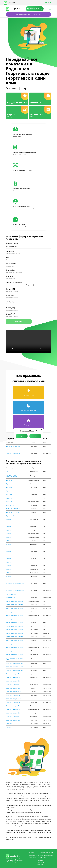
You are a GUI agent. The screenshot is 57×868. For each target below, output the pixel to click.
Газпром (8, 450)
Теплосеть (9, 724)
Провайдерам (33, 855)
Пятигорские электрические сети (15, 659)
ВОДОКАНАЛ (10, 505)
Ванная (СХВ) (10, 314)
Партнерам (32, 858)
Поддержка (41, 852)
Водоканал (9, 480)
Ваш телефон (10, 270)
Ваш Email (9, 276)
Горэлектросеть (11, 594)
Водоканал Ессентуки (12, 512)
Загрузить (48, 3)
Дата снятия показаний (14, 283)
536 (7, 472)
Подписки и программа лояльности (41, 862)
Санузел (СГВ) (11, 289)
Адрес (8, 258)
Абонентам (32, 852)
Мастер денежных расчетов (15, 601)
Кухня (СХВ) (10, 302)
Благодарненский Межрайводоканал (12, 476)
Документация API (49, 856)
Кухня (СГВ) (10, 295)
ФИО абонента (11, 264)
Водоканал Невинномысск (14, 516)
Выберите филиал (12, 244)
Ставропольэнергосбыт (13, 453)
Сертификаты (49, 852)
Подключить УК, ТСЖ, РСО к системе (28, 14)
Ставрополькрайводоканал (14, 663)
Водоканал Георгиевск (13, 446)
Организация (10, 443)
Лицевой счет (10, 251)
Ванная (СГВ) (10, 308)
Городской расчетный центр (15, 580)
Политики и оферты (41, 856)
